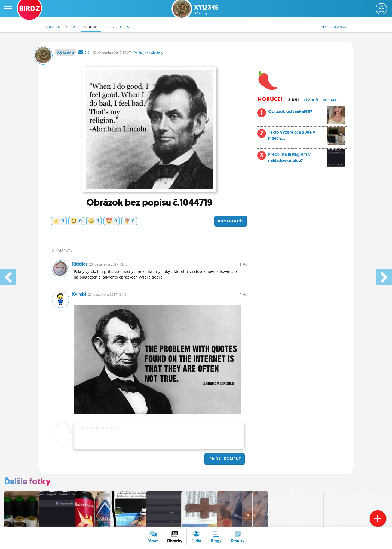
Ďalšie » (149, 53)
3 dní (294, 100)
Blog (109, 27)
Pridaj (225, 462)
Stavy (72, 27)
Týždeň (311, 100)
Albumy (91, 27)
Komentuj (231, 221)
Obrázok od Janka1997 (307, 113)
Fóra (125, 27)
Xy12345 (206, 10)
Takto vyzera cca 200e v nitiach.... (301, 137)
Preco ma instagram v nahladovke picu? (301, 159)
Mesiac (330, 100)
